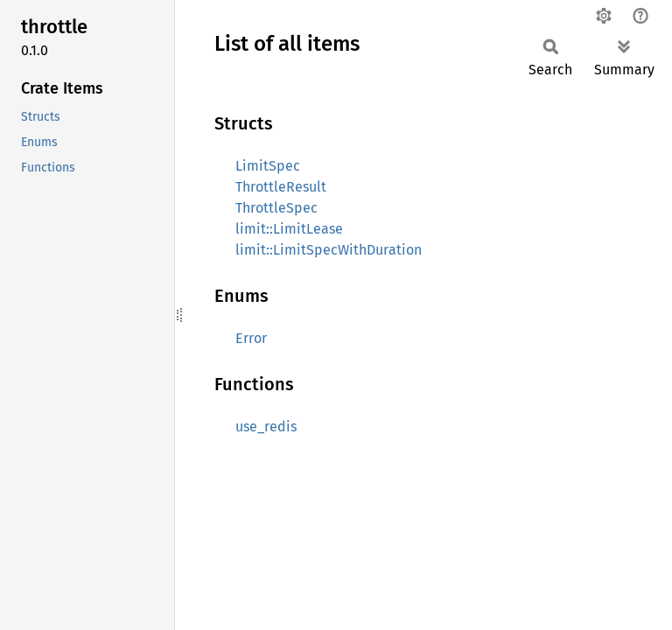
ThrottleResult (281, 187)
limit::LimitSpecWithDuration (329, 250)
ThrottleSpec (276, 208)
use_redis (266, 427)
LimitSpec (268, 166)
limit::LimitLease (289, 229)
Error (251, 338)
